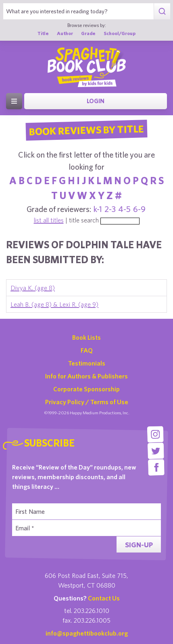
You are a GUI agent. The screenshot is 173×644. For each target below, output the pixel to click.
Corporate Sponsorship (86, 389)
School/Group (120, 33)
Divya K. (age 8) (33, 288)
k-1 (98, 209)
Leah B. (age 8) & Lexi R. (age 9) (54, 304)
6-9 (139, 209)
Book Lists (86, 337)
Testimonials (87, 363)
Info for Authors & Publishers (86, 376)
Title (43, 33)
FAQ (87, 350)
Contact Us (104, 598)
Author (65, 33)
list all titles (49, 220)
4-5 (124, 209)
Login (96, 101)
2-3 (110, 209)
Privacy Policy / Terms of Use (87, 402)
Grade (88, 33)
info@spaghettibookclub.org (87, 633)
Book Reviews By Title (87, 130)
